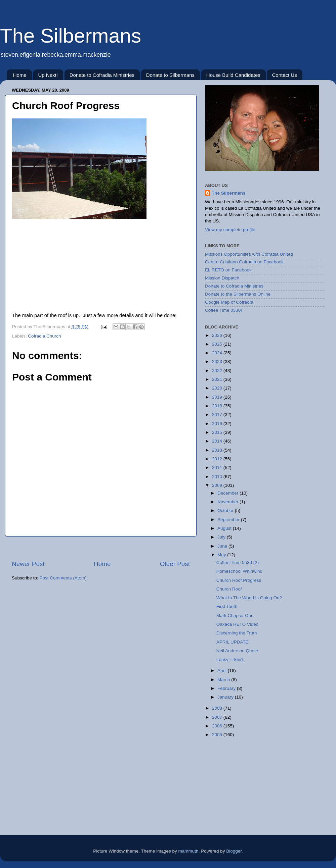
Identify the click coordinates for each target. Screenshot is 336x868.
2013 (218, 450)
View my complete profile (230, 230)
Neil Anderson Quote (237, 651)
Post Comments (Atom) (63, 578)
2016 (218, 424)
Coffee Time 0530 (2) (238, 563)
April (223, 671)
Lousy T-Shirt (230, 659)
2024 (218, 353)
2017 (218, 415)
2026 (218, 335)
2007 (218, 717)
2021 (218, 379)
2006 (218, 726)
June (223, 546)
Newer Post (28, 564)
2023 (218, 362)
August (225, 528)
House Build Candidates (233, 75)
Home (20, 75)
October (226, 510)
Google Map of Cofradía (229, 302)
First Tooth (227, 606)
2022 (218, 371)
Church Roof (229, 589)
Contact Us (284, 75)
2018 (218, 406)
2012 (218, 459)
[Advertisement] (101, 548)
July (222, 537)
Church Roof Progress (239, 580)
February (227, 688)
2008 (218, 708)
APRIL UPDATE (233, 642)
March (224, 680)
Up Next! (48, 75)
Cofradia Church (44, 336)
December (228, 493)
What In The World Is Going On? (249, 598)
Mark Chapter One (235, 616)
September (229, 520)
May (222, 555)
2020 (218, 388)
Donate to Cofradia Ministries (102, 75)
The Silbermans (71, 36)
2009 (218, 485)
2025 (218, 344)
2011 (218, 468)
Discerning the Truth (237, 633)
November (228, 502)
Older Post (175, 564)
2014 (218, 441)
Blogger (234, 851)
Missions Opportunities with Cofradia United (249, 254)
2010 (218, 477)
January (226, 697)
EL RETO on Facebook (228, 270)
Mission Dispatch (222, 278)
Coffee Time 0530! (223, 310)
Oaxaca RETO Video (238, 624)
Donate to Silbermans (170, 75)
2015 (218, 432)
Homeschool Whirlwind (239, 571)
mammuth (188, 851)
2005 (218, 735)
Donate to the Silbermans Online (238, 294)
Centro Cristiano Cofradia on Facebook (244, 262)
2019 (218, 397)
